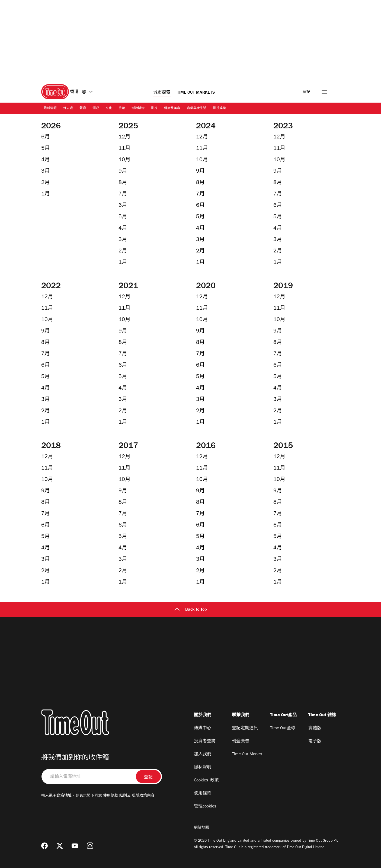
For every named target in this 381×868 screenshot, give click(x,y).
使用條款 (111, 796)
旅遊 (122, 109)
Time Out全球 (283, 728)
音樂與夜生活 (197, 109)
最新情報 (50, 109)
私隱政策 (139, 796)
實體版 (315, 728)
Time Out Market (247, 755)
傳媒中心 (203, 728)
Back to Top (191, 610)
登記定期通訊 (245, 728)
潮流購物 (138, 109)
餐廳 (83, 109)
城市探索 (162, 93)
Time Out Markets (196, 93)
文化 (109, 109)
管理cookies (205, 807)
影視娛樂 (219, 109)
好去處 (68, 109)
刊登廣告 (241, 742)
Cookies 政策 (206, 781)
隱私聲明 (203, 768)
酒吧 (96, 109)
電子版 (315, 742)
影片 (154, 109)
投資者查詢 (205, 742)
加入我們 (203, 755)
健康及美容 (172, 109)
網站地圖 (201, 828)
